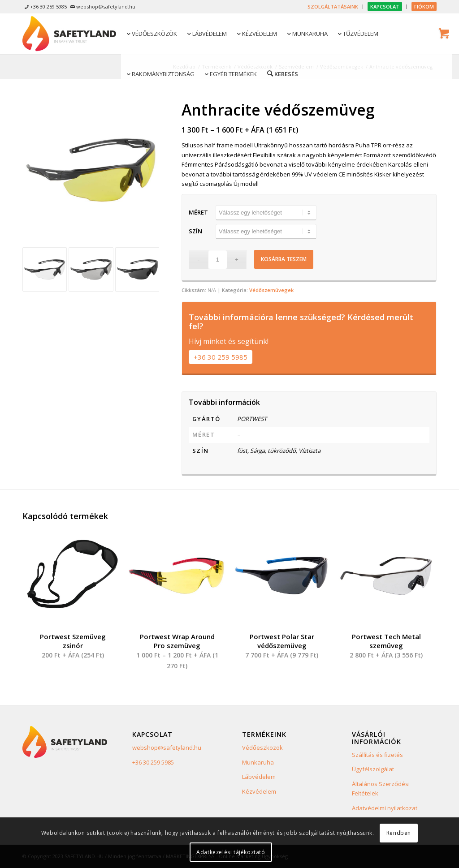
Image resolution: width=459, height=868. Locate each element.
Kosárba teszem (284, 259)
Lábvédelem (259, 777)
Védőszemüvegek (271, 290)
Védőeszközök (262, 748)
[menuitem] (333, 7)
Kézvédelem (259, 791)
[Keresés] (282, 73)
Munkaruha (258, 762)
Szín (195, 231)
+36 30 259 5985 (221, 357)
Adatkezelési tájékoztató (231, 852)
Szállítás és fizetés (377, 755)
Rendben (399, 833)
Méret (198, 212)
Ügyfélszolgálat (373, 769)
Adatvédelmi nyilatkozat (385, 808)
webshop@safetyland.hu (167, 748)
